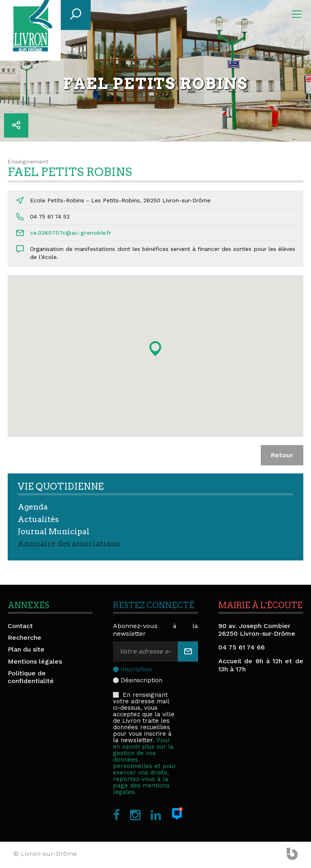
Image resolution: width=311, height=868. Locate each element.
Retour (282, 455)
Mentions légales (35, 661)
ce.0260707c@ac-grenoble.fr (71, 233)
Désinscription (142, 680)
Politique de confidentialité (31, 677)
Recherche (24, 638)
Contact (20, 626)
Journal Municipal (54, 532)
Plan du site (26, 649)
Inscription (136, 669)
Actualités (38, 519)
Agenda (33, 507)
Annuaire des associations (69, 544)
